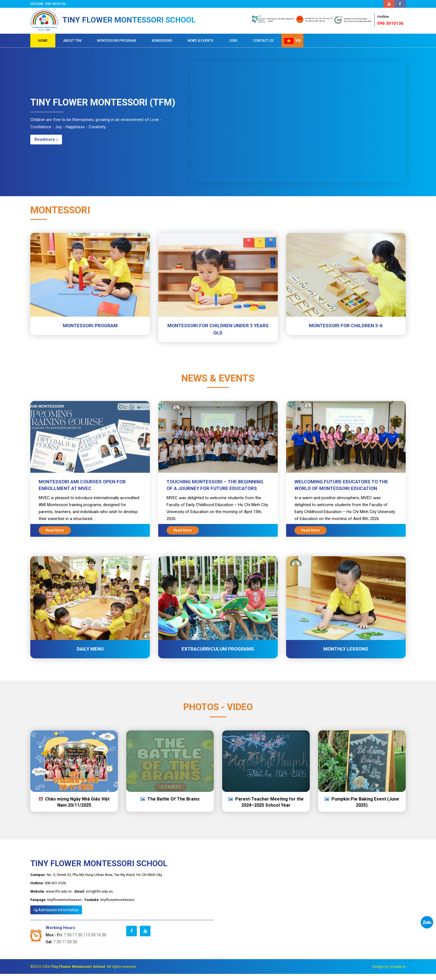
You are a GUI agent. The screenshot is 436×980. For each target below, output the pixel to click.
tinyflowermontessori (64, 906)
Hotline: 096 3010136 (49, 4)
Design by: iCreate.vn (389, 973)
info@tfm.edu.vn (99, 897)
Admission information (56, 916)
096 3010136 (392, 24)
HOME (43, 47)
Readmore (46, 146)
